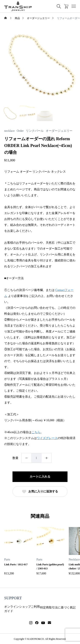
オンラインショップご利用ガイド (22, 609)
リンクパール (35, 131)
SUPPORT (13, 598)
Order (20, 131)
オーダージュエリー (59, 131)
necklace (9, 131)
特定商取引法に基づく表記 (58, 608)
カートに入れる (40, 476)
